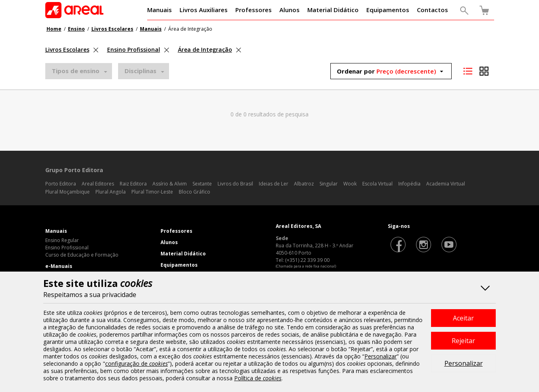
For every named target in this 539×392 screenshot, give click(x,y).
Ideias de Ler (274, 184)
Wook (350, 184)
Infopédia (409, 184)
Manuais (151, 29)
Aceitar (463, 318)
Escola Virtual (377, 184)
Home (54, 29)
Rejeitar (463, 341)
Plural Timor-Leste (152, 192)
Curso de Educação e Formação (82, 255)
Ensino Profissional (67, 248)
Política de (258, 378)
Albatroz (304, 184)
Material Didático (183, 254)
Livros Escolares (112, 29)
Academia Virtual (446, 184)
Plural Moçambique (68, 192)
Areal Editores (98, 184)
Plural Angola (111, 192)
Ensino (76, 29)
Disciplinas (141, 71)
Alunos (169, 242)
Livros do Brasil (235, 184)
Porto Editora (61, 184)
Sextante (202, 184)
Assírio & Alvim (170, 184)
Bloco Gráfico (194, 192)
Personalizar (464, 363)
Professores (176, 231)
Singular (329, 184)
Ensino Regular (62, 240)
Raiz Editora (133, 184)
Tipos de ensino (76, 71)
